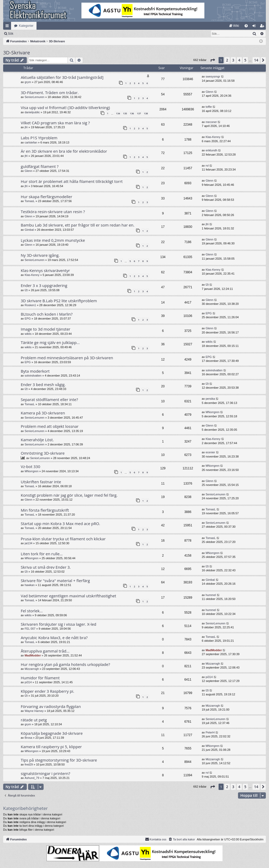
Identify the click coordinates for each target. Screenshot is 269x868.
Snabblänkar (8, 27)
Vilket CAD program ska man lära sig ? (55, 123)
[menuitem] (234, 26)
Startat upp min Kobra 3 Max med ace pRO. (60, 523)
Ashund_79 (32, 778)
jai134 (29, 543)
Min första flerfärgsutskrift (45, 510)
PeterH (210, 732)
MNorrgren (213, 412)
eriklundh (212, 150)
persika (210, 399)
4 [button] (239, 60)
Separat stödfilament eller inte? (49, 399)
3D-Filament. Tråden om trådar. (50, 93)
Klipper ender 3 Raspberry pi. (47, 691)
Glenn (209, 92)
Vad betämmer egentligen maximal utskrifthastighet (68, 596)
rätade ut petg (34, 720)
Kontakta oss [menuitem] (156, 839)
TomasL (30, 201)
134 (118, 113)
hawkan (30, 585)
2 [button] (227, 60)
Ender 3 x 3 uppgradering (44, 285)
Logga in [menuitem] (255, 27)
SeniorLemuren (35, 97)
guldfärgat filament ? (40, 166)
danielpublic (32, 112)
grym (28, 82)
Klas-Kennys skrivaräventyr (45, 270)
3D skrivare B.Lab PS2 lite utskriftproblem (59, 301)
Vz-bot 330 (30, 466)
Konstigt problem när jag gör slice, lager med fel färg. (69, 495)
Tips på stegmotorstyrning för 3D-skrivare (59, 760)
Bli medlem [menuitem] (263, 27)
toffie (209, 107)
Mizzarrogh (32, 669)
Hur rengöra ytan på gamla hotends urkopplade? (65, 664)
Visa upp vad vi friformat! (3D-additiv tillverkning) (65, 107)
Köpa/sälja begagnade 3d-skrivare (52, 733)
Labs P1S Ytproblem (39, 138)
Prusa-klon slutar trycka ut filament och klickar (63, 539)
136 (132, 113)
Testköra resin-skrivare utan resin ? (53, 212)
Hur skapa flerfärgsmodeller (46, 197)
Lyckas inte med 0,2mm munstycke (53, 240)
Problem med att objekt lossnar (50, 426)
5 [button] (245, 60)
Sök (38, 34)
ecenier (210, 452)
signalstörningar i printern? (45, 773)
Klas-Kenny (213, 137)
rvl (207, 166)
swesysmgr (213, 76)
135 (125, 113)
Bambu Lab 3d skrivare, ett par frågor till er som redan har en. (78, 225)
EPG (28, 319)
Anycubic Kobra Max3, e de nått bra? (54, 638)
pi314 (28, 682)
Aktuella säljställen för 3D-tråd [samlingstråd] (62, 77)
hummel (211, 595)
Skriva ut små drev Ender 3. (46, 567)
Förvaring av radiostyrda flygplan (51, 706)
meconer (211, 122)
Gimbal (29, 230)
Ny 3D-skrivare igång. (40, 255)
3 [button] (233, 60)
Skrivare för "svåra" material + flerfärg (55, 581)
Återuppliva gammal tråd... (45, 651)
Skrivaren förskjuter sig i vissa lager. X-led (59, 624)
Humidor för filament (40, 678)
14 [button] (256, 60)
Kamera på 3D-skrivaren (43, 413)
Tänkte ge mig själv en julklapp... (50, 342)
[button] (213, 60)
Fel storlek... (32, 611)
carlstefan (31, 142)
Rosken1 (30, 305)
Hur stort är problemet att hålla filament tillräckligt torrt (72, 181)
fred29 (29, 764)
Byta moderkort (35, 371)
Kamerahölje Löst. (37, 440)
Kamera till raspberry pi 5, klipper (51, 747)
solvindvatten (33, 376)
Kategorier (26, 26)
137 (139, 113)
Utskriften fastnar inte (41, 482)
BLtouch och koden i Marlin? (47, 314)
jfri (26, 127)
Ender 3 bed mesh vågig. (43, 384)
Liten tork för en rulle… (42, 554)
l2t (26, 290)
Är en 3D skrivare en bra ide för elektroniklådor (64, 151)
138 (146, 113)
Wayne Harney (34, 711)
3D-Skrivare (17, 53)
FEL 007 (30, 629)
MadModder (33, 655)
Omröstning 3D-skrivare (43, 453)
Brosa (29, 738)
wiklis (28, 334)
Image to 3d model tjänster (46, 329)
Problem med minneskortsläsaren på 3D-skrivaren (67, 358)
